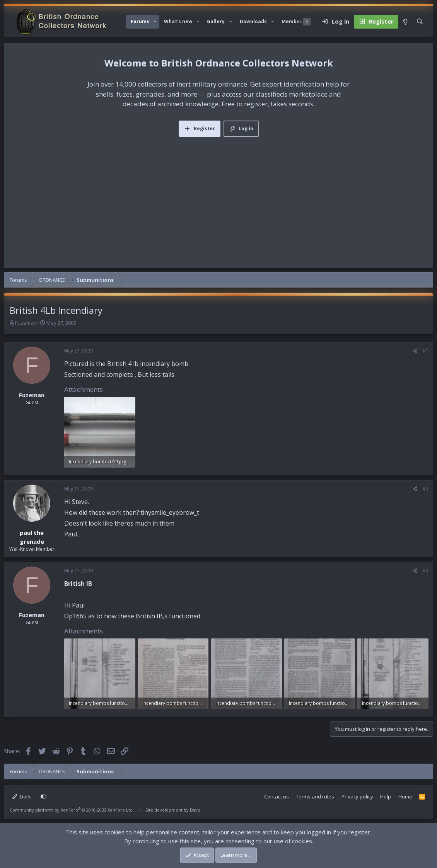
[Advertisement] (218, 195)
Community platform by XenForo (72, 810)
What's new (178, 21)
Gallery (216, 21)
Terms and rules (315, 797)
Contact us (277, 797)
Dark (21, 797)
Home (405, 797)
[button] (155, 22)
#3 (426, 571)
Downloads (253, 21)
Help (386, 797)
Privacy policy (357, 797)
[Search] (420, 22)
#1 (426, 351)
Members (293, 21)
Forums (140, 21)
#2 (426, 489)
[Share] (415, 351)
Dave (195, 810)
